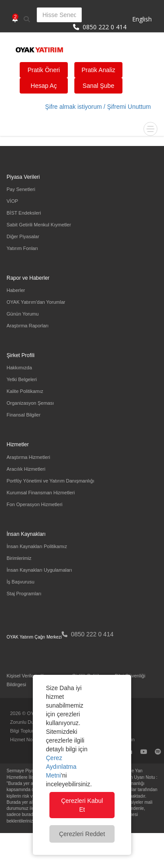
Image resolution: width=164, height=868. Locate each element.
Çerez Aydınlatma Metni (61, 767)
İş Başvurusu (21, 582)
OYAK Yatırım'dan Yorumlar (36, 302)
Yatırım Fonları (22, 248)
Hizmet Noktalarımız (32, 740)
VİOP (12, 201)
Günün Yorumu (23, 314)
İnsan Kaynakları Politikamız (37, 546)
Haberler (16, 290)
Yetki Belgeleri (22, 379)
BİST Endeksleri (24, 213)
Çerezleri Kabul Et (82, 805)
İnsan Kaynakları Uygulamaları (39, 570)
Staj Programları (24, 594)
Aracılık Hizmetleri (26, 469)
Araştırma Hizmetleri (28, 457)
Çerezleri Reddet (82, 834)
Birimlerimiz (19, 558)
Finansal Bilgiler (24, 415)
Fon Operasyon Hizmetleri (35, 504)
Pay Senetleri (21, 189)
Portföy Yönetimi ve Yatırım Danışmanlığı (51, 481)
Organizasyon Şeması (30, 403)
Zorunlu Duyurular (29, 722)
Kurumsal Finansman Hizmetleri (41, 493)
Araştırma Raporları (28, 326)
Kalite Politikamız (25, 391)
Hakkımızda (19, 368)
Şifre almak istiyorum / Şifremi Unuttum (98, 107)
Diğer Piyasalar (23, 236)
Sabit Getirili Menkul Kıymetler (39, 225)
